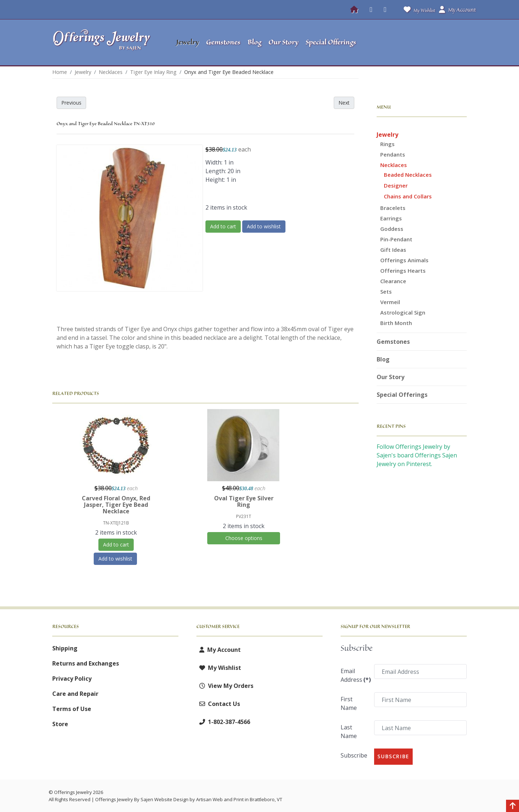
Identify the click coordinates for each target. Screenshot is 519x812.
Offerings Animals (404, 260)
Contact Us (218, 704)
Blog (383, 359)
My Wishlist (418, 10)
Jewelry (387, 135)
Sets (386, 291)
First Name (349, 703)
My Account (219, 650)
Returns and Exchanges (86, 663)
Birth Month (396, 323)
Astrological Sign (403, 312)
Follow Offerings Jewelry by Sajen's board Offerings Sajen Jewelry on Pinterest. (417, 455)
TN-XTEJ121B (116, 523)
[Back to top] (513, 807)
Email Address (355, 675)
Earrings (391, 218)
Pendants (393, 154)
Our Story (391, 377)
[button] (422, 43)
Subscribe (354, 755)
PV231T (244, 516)
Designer (396, 185)
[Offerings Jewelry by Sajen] (104, 42)
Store (60, 724)
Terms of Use (72, 709)
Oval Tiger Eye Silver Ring (244, 501)
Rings (387, 144)
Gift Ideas (393, 250)
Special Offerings (402, 395)
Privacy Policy (72, 679)
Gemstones (393, 342)
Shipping (65, 648)
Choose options (244, 538)
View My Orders (225, 686)
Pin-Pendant (396, 239)
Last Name (349, 732)
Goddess (392, 229)
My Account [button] (457, 10)
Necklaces (394, 165)
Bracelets (393, 208)
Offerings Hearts (403, 271)
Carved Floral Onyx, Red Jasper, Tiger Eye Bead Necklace (116, 505)
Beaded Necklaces (408, 175)
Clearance (393, 281)
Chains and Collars (408, 196)
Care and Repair (75, 694)
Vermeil (390, 302)
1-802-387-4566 (223, 722)
